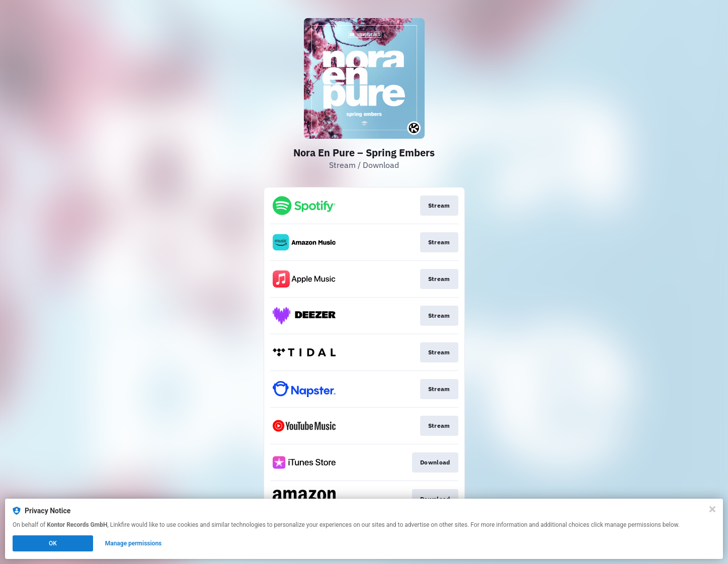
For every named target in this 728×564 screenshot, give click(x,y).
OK (53, 543)
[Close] (712, 509)
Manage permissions (134, 543)
